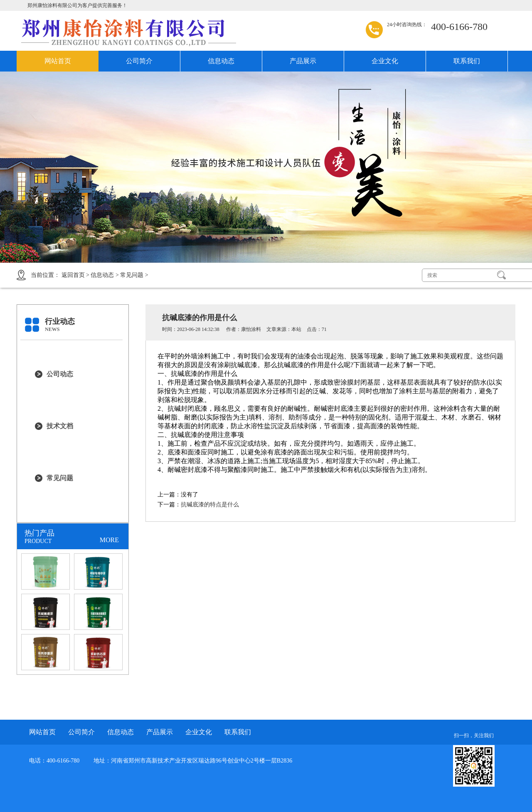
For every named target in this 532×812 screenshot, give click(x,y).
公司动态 (60, 374)
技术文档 (60, 426)
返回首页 (73, 275)
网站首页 (58, 61)
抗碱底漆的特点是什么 (210, 505)
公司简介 (139, 61)
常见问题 (132, 275)
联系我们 (467, 61)
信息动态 (221, 61)
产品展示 (303, 61)
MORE (109, 540)
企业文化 (385, 61)
